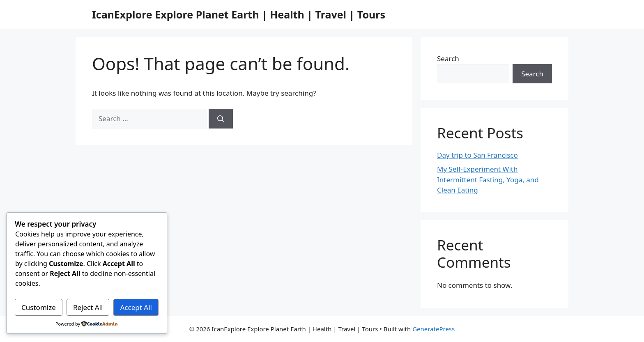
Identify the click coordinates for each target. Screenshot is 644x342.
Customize (39, 307)
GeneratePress (434, 329)
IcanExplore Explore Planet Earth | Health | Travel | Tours (239, 14)
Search (448, 59)
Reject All (88, 307)
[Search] (221, 119)
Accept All (136, 307)
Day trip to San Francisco (477, 155)
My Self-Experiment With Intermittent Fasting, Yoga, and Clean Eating (488, 179)
